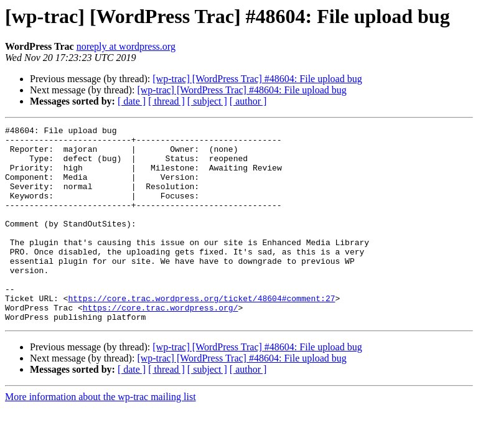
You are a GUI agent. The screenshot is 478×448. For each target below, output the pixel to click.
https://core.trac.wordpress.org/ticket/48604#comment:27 (201, 334)
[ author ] (248, 101)
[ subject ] (207, 101)
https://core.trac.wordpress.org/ (161, 345)
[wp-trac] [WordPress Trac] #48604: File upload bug (257, 79)
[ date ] (132, 101)
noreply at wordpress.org (126, 46)
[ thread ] (166, 101)
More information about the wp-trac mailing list (101, 436)
